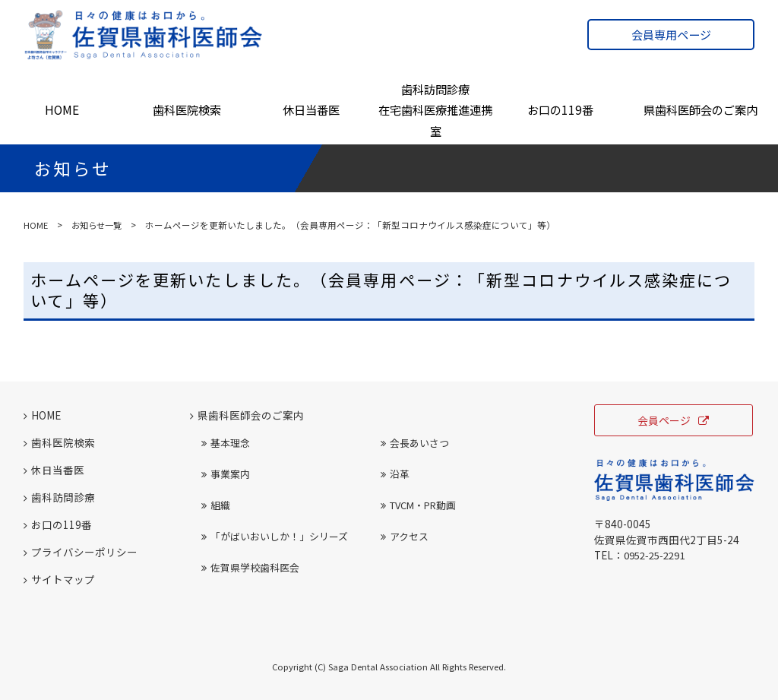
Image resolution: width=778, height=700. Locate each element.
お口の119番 (560, 109)
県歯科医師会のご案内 (701, 109)
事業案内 (226, 474)
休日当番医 (311, 109)
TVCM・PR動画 (418, 505)
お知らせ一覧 (99, 225)
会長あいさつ (415, 443)
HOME (62, 109)
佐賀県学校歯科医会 (250, 567)
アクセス (405, 536)
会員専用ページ (671, 35)
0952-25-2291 (658, 555)
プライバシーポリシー (81, 552)
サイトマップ (59, 579)
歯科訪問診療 (59, 497)
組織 (216, 505)
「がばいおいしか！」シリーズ (275, 536)
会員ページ (673, 421)
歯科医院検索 (187, 109)
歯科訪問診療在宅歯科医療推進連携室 (435, 110)
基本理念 (226, 443)
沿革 (395, 474)
